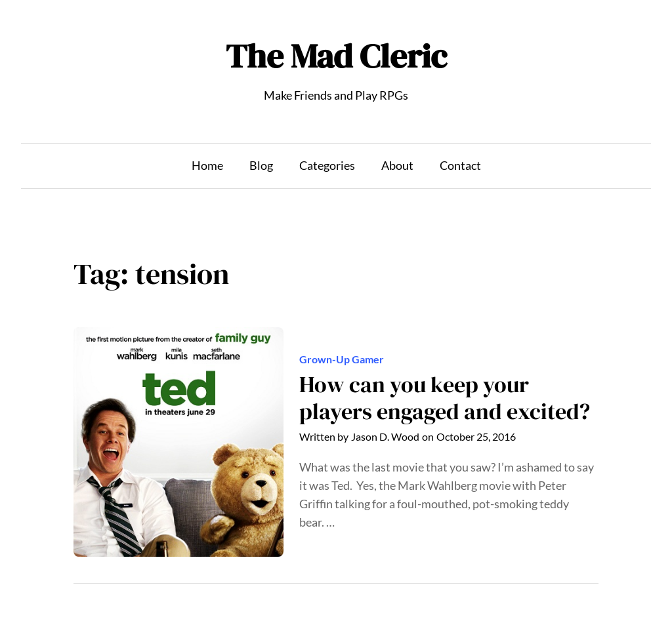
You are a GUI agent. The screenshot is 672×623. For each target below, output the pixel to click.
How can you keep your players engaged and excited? (445, 398)
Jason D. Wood (385, 437)
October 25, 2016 (476, 437)
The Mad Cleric (336, 56)
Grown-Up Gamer (342, 359)
